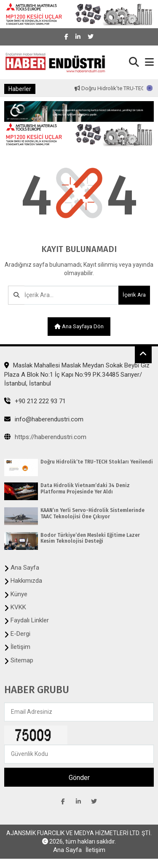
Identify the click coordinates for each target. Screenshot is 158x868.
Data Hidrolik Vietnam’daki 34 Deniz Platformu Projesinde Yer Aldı (85, 488)
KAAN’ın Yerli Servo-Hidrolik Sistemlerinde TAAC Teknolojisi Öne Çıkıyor (92, 513)
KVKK (18, 607)
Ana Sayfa (25, 568)
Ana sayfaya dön (79, 326)
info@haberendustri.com (44, 419)
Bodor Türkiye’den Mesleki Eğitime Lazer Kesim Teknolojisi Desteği (90, 538)
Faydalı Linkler (30, 620)
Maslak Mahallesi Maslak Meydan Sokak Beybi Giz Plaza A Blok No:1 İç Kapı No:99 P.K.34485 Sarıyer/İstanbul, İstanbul (77, 374)
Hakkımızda (26, 581)
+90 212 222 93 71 (35, 401)
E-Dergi (20, 634)
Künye (19, 594)
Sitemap (22, 660)
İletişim (20, 647)
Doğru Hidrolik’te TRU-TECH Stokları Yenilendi (97, 462)
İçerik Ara (134, 295)
